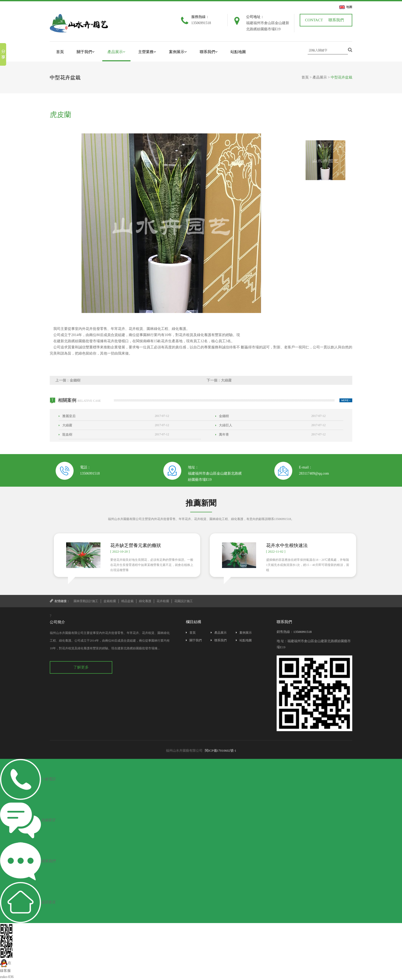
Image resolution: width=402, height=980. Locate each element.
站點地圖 (238, 52)
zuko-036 (7, 977)
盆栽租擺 (110, 601)
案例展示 (178, 52)
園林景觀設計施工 (86, 601)
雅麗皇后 (67, 416)
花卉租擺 (163, 601)
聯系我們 (336, 20)
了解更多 (81, 667)
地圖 (349, 7)
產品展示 (116, 52)
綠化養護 (145, 601)
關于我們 (86, 52)
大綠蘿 (226, 380)
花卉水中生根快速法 (287, 545)
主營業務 (147, 52)
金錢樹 (75, 380)
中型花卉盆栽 (341, 77)
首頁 (60, 52)
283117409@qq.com (314, 473)
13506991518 (90, 473)
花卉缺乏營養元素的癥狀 (136, 545)
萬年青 (222, 434)
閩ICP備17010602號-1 (220, 751)
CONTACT (314, 20)
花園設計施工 (184, 601)
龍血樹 (66, 434)
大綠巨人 (224, 425)
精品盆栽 (127, 601)
